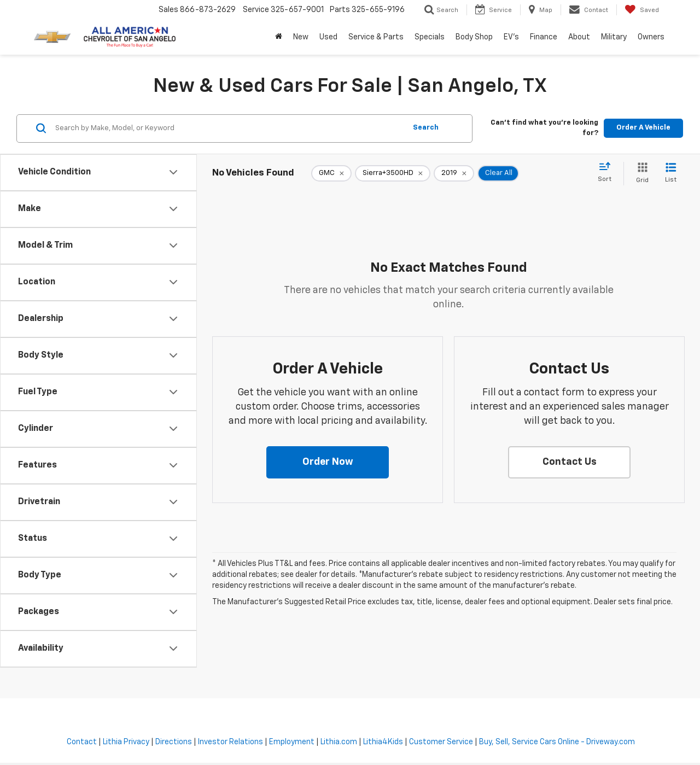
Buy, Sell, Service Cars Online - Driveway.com (557, 742)
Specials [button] (430, 37)
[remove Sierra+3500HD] (393, 173)
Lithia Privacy (126, 742)
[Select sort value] (608, 173)
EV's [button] (511, 37)
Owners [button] (651, 37)
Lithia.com (339, 742)
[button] (328, 463)
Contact (82, 742)
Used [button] (328, 37)
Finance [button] (544, 37)
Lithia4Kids (383, 742)
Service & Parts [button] (376, 37)
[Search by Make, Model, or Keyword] (229, 129)
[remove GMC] (331, 173)
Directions (174, 742)
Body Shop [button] (474, 37)
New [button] (301, 37)
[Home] (279, 37)
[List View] (671, 174)
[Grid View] (640, 174)
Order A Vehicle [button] (643, 128)
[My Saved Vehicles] (642, 10)
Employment (292, 742)
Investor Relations (231, 742)
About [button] (579, 37)
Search (426, 128)
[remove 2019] (454, 173)
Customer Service (441, 742)
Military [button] (614, 37)
